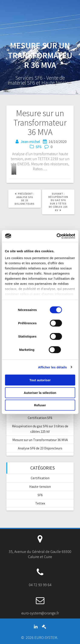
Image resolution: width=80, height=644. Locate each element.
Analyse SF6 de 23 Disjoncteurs (40, 448)
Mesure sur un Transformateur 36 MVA (40, 440)
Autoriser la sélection (40, 393)
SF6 (39, 147)
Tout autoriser (40, 380)
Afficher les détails (52, 367)
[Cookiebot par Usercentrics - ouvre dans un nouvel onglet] (57, 236)
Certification (40, 478)
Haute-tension (40, 486)
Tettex (40, 503)
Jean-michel (30, 142)
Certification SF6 (40, 418)
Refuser (40, 405)
